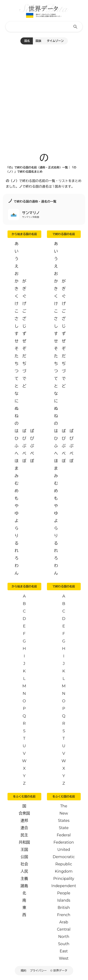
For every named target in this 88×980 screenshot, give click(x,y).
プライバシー (38, 971)
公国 (24, 857)
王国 (24, 850)
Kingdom (64, 871)
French (64, 915)
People (64, 893)
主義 (24, 879)
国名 (27, 41)
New (64, 813)
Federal (64, 835)
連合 (24, 828)
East (64, 951)
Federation (64, 842)
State (64, 828)
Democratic (64, 857)
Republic (64, 864)
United (64, 850)
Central (64, 929)
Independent (64, 886)
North (64, 937)
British (64, 908)
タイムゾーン (55, 41)
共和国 (24, 842)
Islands (64, 900)
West (64, 958)
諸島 (24, 886)
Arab (64, 922)
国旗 (38, 41)
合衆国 (24, 813)
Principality (64, 879)
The (64, 806)
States (64, 821)
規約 (23, 971)
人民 (24, 871)
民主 (24, 835)
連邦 (24, 821)
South (64, 944)
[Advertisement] (44, 96)
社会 (24, 864)
